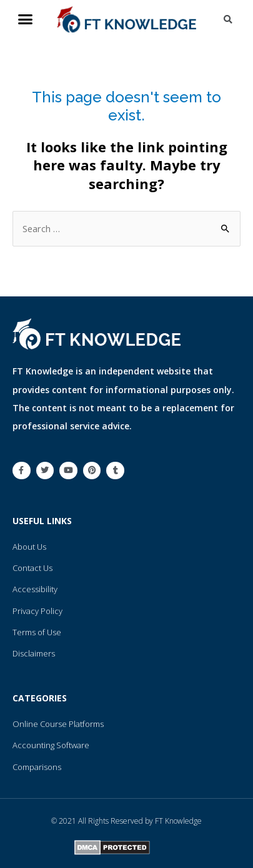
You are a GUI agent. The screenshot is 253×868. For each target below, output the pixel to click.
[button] (26, 19)
